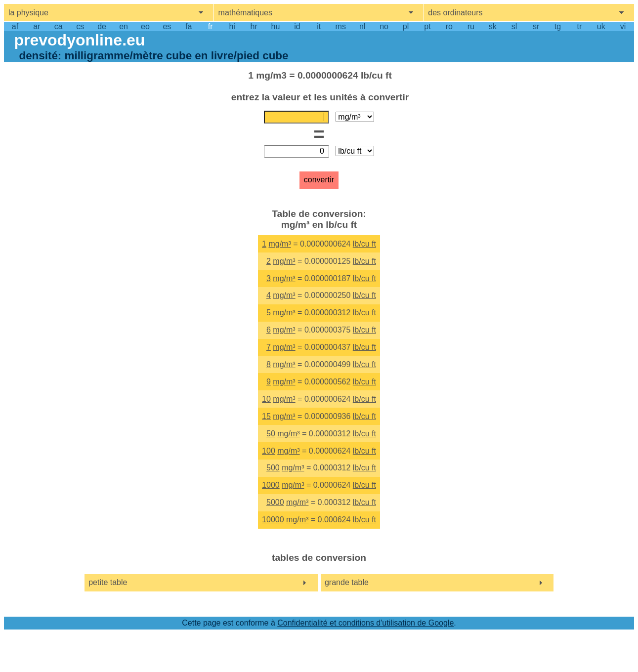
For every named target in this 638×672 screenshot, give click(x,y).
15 (266, 416)
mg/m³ (279, 244)
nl (362, 26)
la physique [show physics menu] (28, 13)
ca (59, 26)
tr (579, 26)
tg (558, 26)
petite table (108, 582)
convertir (319, 180)
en (124, 26)
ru (471, 26)
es (167, 26)
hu (276, 26)
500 (273, 468)
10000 (273, 520)
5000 (275, 502)
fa (189, 26)
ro (449, 26)
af (15, 26)
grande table (347, 582)
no (384, 26)
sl (514, 26)
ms (341, 26)
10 (266, 399)
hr (254, 26)
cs (80, 26)
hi (232, 26)
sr (536, 26)
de (102, 26)
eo (145, 26)
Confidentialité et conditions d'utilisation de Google (365, 623)
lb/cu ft (364, 244)
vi (623, 26)
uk (601, 26)
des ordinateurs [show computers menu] (455, 13)
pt (427, 26)
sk (493, 26)
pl (406, 26)
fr (211, 26)
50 (271, 434)
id (297, 26)
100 (269, 451)
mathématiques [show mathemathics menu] (245, 13)
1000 (271, 485)
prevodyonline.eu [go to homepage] (79, 40)
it (319, 26)
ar (37, 26)
